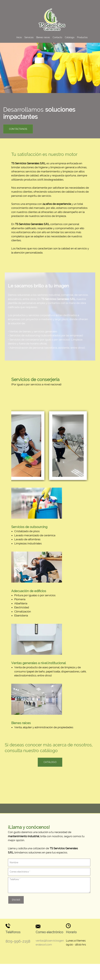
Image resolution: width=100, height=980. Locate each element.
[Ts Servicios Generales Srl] (52, 20)
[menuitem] (19, 37)
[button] (24, 440)
